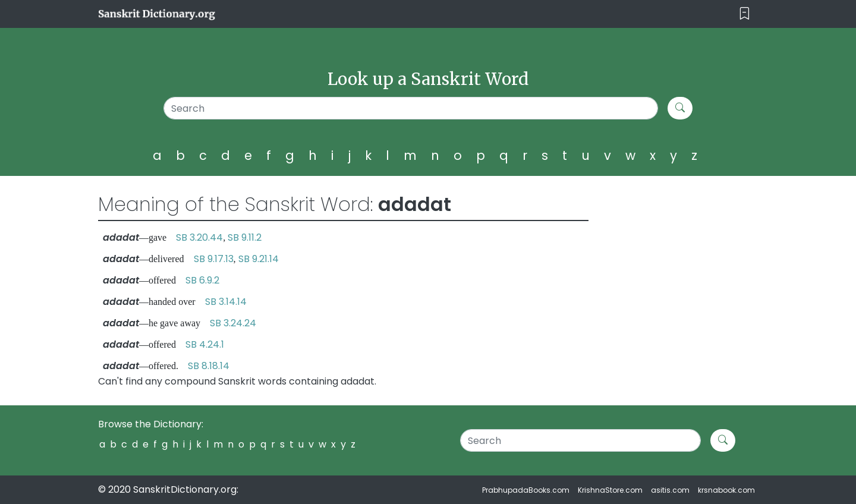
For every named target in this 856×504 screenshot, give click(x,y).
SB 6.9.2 (202, 280)
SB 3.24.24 (233, 323)
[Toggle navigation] (745, 14)
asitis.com (670, 490)
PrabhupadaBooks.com (526, 490)
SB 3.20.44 (199, 237)
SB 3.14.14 (226, 302)
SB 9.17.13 (214, 259)
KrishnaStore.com (610, 490)
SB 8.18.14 (209, 366)
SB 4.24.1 (205, 344)
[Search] (411, 108)
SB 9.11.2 (245, 237)
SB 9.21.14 (259, 259)
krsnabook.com (726, 490)
